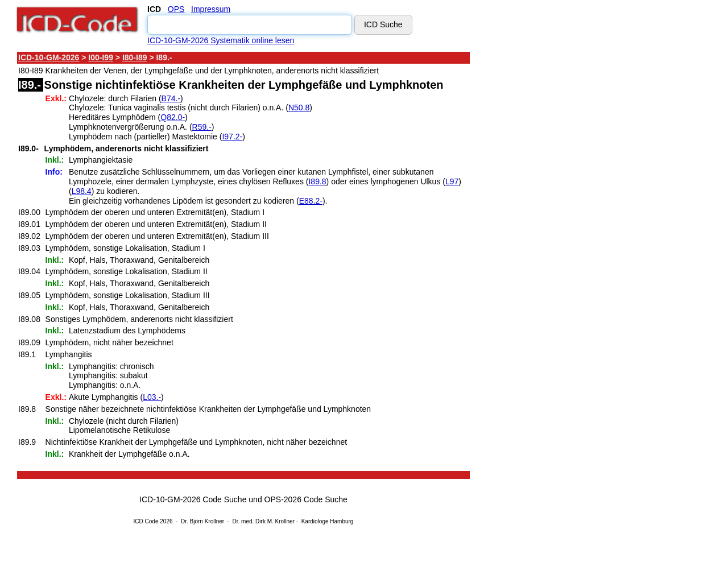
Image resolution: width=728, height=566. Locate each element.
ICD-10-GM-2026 (49, 57)
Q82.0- (173, 117)
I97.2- (232, 137)
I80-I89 (135, 57)
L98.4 (82, 191)
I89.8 (317, 181)
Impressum (211, 9)
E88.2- (311, 201)
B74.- (171, 98)
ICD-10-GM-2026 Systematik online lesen (221, 40)
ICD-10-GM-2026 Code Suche (193, 499)
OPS (176, 9)
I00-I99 (101, 57)
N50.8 (299, 108)
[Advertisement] (572, 221)
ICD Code (146, 521)
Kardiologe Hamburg (328, 521)
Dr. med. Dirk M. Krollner (264, 521)
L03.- (152, 397)
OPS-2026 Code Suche (306, 499)
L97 (452, 181)
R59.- (202, 127)
